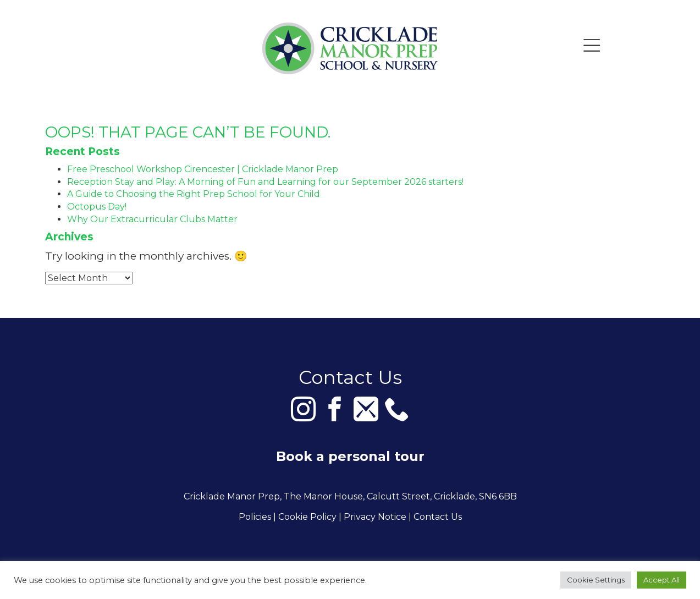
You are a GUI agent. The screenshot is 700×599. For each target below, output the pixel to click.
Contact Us (438, 517)
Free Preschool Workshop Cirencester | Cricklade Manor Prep (203, 169)
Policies (255, 517)
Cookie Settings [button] (596, 580)
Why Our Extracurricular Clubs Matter (152, 219)
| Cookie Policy (305, 517)
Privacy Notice (375, 517)
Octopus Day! (97, 207)
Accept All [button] (662, 580)
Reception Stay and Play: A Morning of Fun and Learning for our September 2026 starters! (265, 182)
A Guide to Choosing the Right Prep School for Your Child (194, 194)
